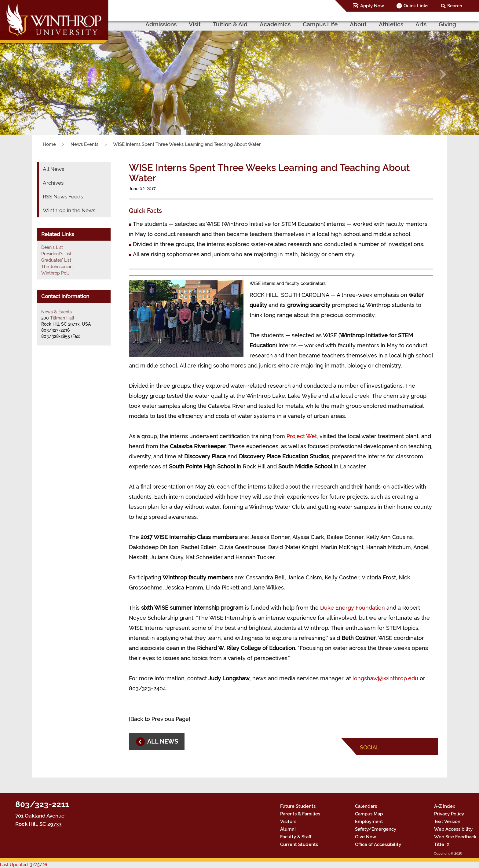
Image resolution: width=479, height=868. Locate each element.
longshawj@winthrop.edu (385, 678)
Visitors (288, 822)
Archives (53, 183)
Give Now (366, 837)
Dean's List (52, 247)
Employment (369, 822)
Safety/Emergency (376, 829)
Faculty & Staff (296, 837)
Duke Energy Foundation (353, 608)
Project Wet (302, 436)
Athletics (391, 24)
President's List (56, 254)
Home (49, 144)
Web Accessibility (453, 829)
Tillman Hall (62, 318)
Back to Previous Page (160, 719)
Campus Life (320, 24)
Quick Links (416, 6)
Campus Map (369, 814)
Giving (447, 24)
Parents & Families (300, 814)
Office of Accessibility (378, 844)
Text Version (447, 822)
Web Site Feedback (455, 837)
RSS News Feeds (63, 197)
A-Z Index (445, 806)
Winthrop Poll (55, 273)
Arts (421, 24)
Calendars (366, 806)
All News (53, 169)
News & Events (57, 312)
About (358, 24)
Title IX (442, 844)
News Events (84, 144)
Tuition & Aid (230, 24)
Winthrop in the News (69, 210)
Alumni (288, 829)
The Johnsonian (57, 267)
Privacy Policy (449, 814)
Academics (275, 24)
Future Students (298, 806)
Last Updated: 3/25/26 (24, 865)
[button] (36, 74)
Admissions (161, 24)
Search (455, 6)
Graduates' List (56, 260)
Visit (195, 24)
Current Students (299, 844)
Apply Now (372, 6)
